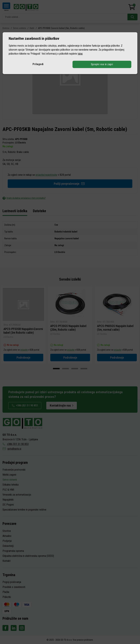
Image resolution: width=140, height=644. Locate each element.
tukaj (80, 54)
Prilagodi (38, 64)
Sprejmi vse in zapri (102, 64)
